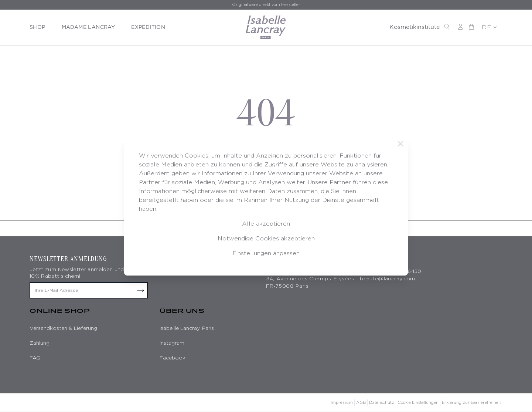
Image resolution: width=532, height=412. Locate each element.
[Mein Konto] (460, 27)
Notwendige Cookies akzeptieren (266, 238)
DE (489, 27)
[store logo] (266, 27)
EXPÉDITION (148, 27)
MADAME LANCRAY (88, 27)
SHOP (37, 27)
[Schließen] (400, 144)
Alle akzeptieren (266, 224)
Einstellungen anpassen (266, 253)
